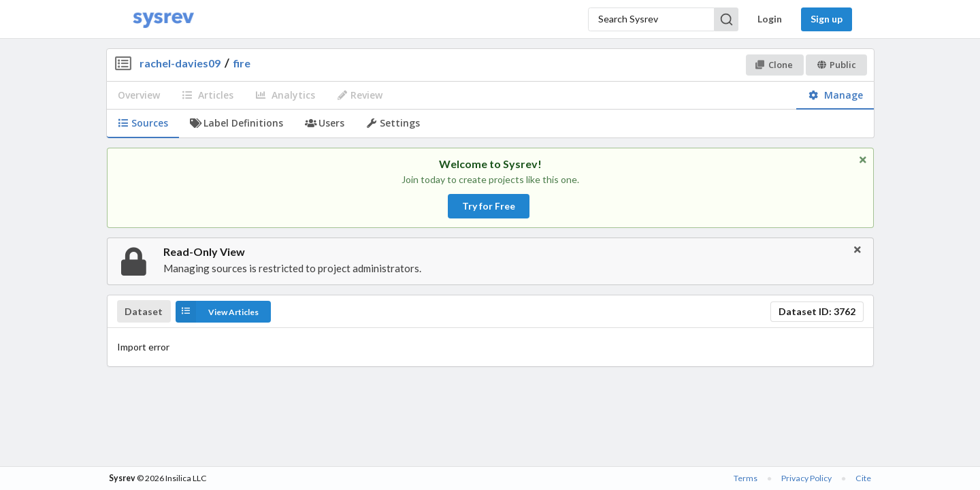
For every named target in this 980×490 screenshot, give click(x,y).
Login (770, 19)
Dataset (144, 312)
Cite (863, 478)
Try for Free (489, 206)
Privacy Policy (806, 478)
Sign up (827, 19)
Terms (746, 478)
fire (242, 63)
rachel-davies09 (180, 63)
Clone (774, 65)
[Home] (163, 19)
